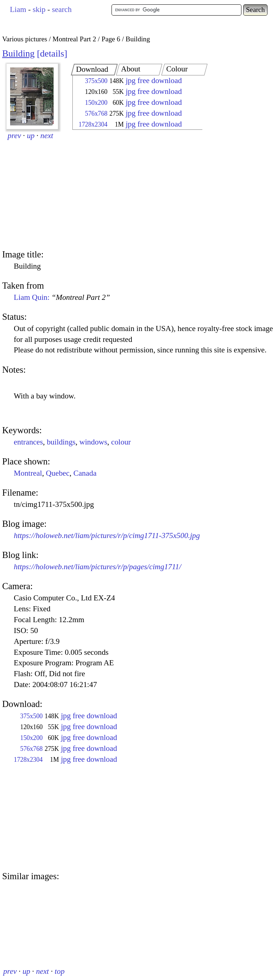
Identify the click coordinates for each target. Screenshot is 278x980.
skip (39, 9)
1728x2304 (93, 124)
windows (93, 442)
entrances (28, 442)
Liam (18, 9)
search (62, 9)
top (60, 971)
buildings (61, 442)
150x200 (96, 103)
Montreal (28, 473)
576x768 (96, 113)
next (47, 136)
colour (121, 442)
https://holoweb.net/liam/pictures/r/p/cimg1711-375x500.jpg (107, 536)
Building (18, 53)
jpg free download (154, 80)
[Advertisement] (131, 190)
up (31, 136)
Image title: (23, 254)
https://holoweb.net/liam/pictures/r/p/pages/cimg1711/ (98, 567)
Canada (85, 473)
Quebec (58, 473)
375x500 (96, 81)
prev (14, 136)
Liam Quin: (62, 297)
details (52, 53)
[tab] (94, 70)
